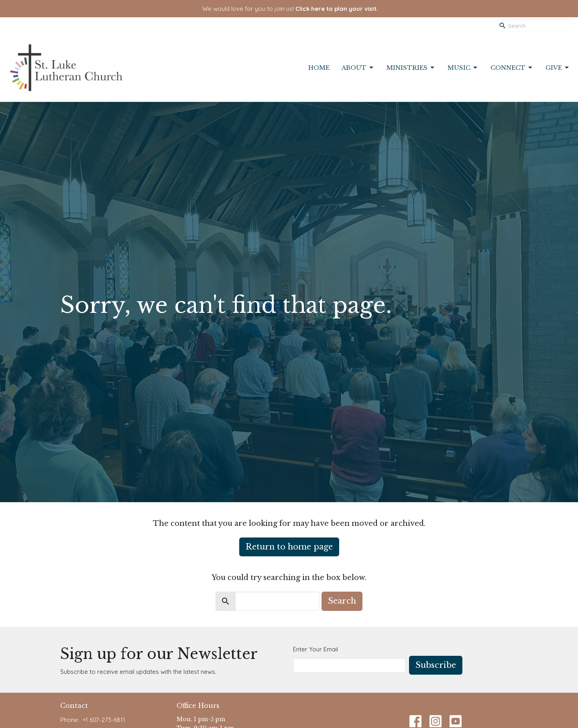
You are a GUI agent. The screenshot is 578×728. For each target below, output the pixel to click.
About (358, 68)
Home (319, 68)
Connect (512, 68)
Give (558, 68)
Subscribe (436, 665)
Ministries (411, 68)
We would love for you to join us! (290, 9)
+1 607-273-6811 (104, 720)
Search (342, 601)
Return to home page (289, 547)
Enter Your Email (315, 649)
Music (463, 68)
